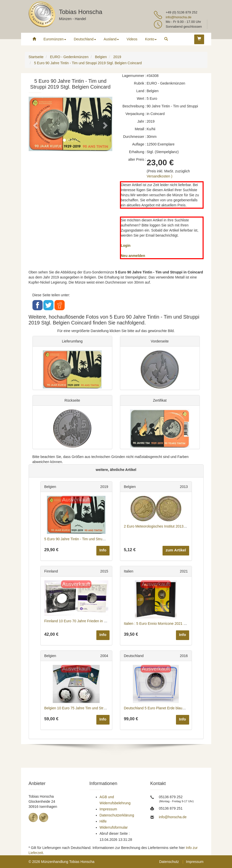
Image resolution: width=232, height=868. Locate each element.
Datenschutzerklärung (117, 815)
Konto (151, 39)
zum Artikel (176, 550)
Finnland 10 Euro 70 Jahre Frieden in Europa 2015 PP (87, 621)
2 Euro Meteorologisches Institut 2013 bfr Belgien (163, 526)
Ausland (111, 39)
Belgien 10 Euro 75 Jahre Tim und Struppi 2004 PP (85, 708)
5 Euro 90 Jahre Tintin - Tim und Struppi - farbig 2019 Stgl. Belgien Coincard (104, 539)
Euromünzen (55, 39)
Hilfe (103, 821)
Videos (132, 39)
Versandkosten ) (160, 176)
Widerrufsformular (114, 827)
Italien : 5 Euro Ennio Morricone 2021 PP (156, 624)
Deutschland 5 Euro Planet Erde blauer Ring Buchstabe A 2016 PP (177, 708)
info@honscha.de (179, 17)
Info (103, 550)
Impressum (108, 809)
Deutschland (85, 39)
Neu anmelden (133, 256)
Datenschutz (169, 862)
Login (126, 245)
